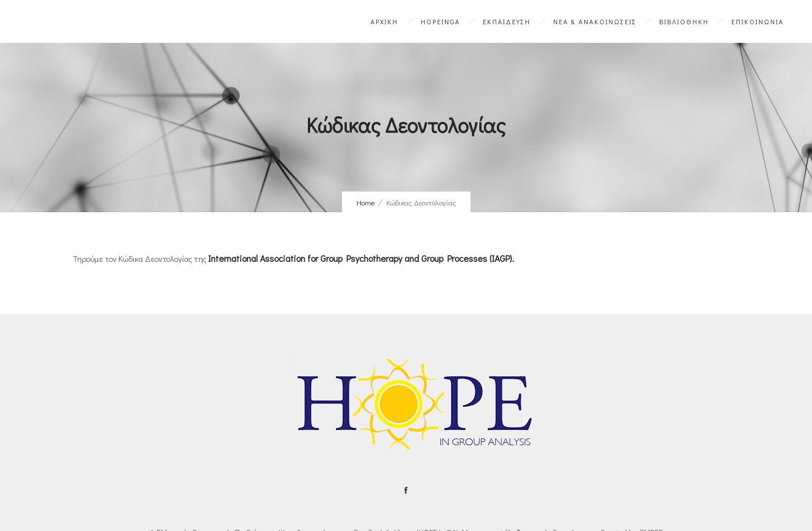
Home (366, 202)
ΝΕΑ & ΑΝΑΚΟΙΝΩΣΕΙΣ (595, 21)
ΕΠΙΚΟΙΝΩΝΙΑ (758, 21)
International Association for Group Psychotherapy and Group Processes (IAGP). (361, 258)
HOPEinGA (440, 21)
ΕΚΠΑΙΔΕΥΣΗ (507, 21)
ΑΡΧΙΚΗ (384, 21)
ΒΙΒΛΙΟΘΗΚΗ (684, 21)
